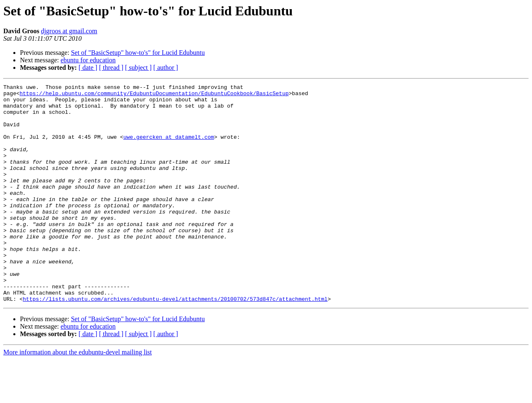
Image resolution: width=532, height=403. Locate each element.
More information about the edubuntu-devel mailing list (78, 396)
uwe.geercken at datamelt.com (169, 148)
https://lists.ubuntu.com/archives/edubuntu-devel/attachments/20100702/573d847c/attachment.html (175, 342)
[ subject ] (138, 68)
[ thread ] (111, 68)
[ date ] (88, 68)
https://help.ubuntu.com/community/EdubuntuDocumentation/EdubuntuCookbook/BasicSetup (154, 96)
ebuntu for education (88, 60)
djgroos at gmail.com (69, 31)
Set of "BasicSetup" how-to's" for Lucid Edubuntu (138, 53)
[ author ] (166, 68)
